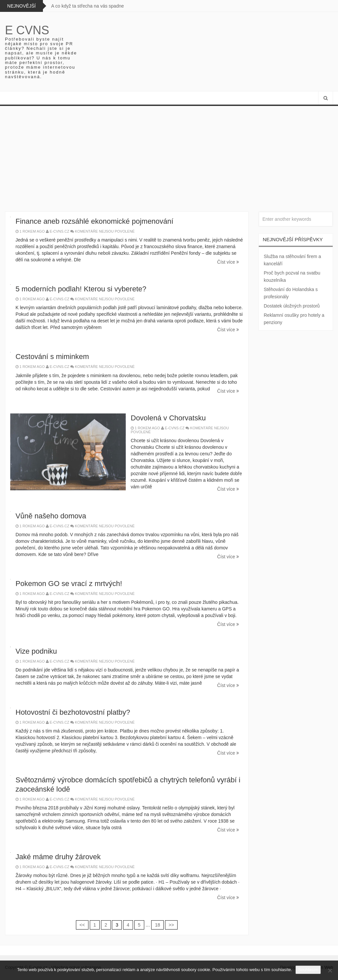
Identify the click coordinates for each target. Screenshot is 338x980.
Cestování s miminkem (52, 357)
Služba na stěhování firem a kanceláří (292, 260)
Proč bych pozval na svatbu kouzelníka (292, 277)
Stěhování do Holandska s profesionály (291, 293)
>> (171, 925)
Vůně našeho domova (51, 516)
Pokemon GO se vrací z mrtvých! (69, 584)
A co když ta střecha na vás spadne (87, 6)
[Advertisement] (169, 155)
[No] (330, 970)
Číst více (228, 262)
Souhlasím (308, 970)
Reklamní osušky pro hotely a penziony (294, 319)
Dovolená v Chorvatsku (168, 418)
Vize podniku (36, 651)
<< (82, 925)
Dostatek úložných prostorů (292, 306)
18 (157, 925)
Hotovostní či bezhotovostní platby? (73, 712)
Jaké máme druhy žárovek (58, 857)
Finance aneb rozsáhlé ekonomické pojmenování (94, 221)
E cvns (27, 30)
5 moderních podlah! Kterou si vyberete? (81, 289)
